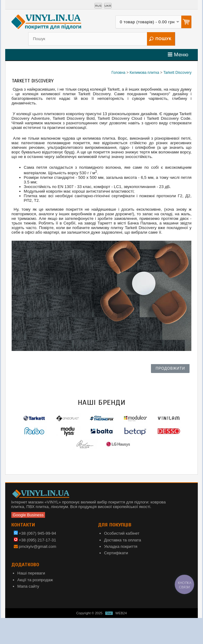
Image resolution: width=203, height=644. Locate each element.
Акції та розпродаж (35, 580)
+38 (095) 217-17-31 (35, 540)
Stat (109, 613)
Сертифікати (116, 553)
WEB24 (121, 613)
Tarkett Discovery (177, 73)
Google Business (28, 515)
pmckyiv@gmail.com (37, 546)
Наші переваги (31, 573)
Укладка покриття (121, 546)
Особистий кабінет (122, 533)
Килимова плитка (144, 73)
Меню (178, 55)
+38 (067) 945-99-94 (35, 533)
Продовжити (170, 368)
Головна (118, 73)
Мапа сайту (28, 586)
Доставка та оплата (123, 540)
